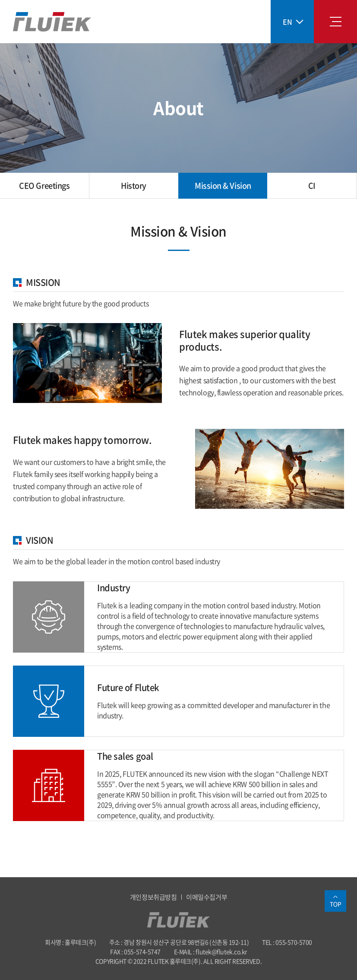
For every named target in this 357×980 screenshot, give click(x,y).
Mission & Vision (223, 186)
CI (312, 186)
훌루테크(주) (52, 22)
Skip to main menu (0, 0)
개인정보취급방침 (153, 897)
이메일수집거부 (207, 897)
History (134, 186)
